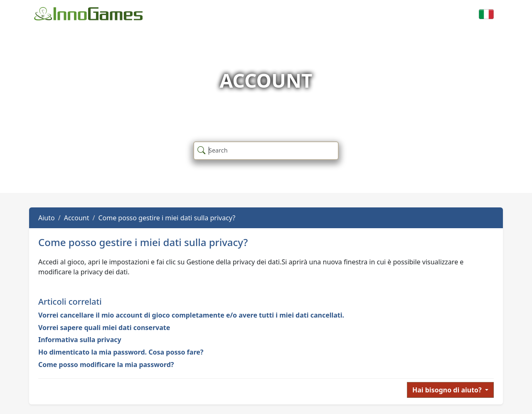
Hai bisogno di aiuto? (448, 390)
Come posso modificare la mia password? (106, 365)
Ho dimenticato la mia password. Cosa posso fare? (121, 352)
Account (77, 218)
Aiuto (47, 218)
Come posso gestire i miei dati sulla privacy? (167, 218)
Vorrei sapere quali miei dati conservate (104, 328)
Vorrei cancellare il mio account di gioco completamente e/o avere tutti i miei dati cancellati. (191, 315)
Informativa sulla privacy (80, 340)
